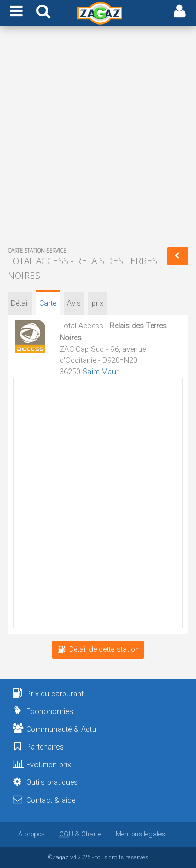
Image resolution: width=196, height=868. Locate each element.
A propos (32, 834)
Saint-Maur (101, 372)
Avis (74, 304)
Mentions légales (140, 834)
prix (97, 304)
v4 (73, 857)
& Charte (80, 834)
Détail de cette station (98, 650)
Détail (20, 304)
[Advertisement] (98, 139)
